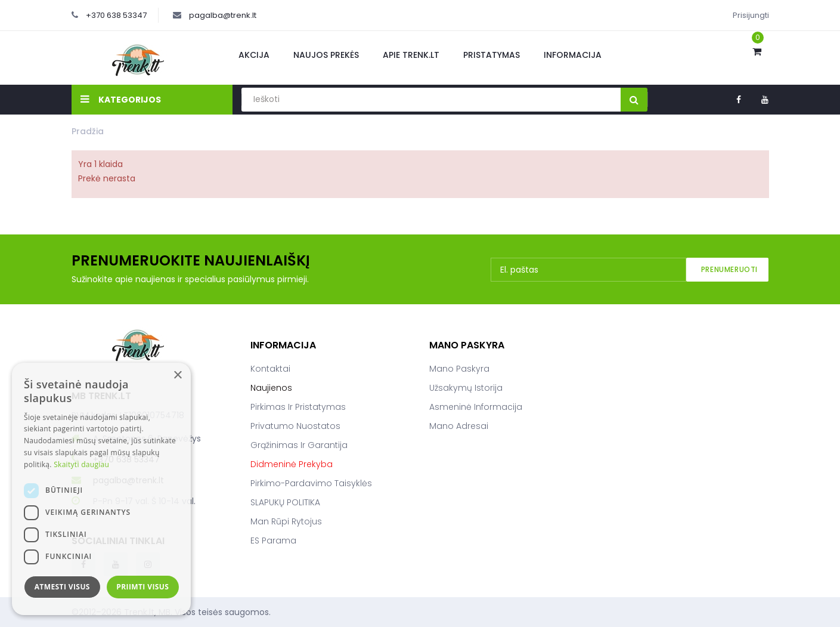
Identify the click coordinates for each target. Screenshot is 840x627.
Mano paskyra (459, 369)
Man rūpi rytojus (286, 521)
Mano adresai (459, 426)
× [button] (177, 376)
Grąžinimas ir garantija (299, 445)
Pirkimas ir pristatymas (298, 407)
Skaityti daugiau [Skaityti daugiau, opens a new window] (81, 464)
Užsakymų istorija (466, 388)
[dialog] (101, 489)
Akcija (254, 55)
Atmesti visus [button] (62, 587)
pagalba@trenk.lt (223, 15)
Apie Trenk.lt (411, 55)
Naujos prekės (326, 55)
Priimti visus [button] (142, 587)
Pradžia (88, 131)
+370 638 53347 (116, 15)
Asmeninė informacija (476, 407)
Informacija (573, 55)
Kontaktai (270, 369)
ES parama (273, 540)
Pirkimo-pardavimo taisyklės (311, 483)
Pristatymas (492, 55)
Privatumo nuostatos (295, 426)
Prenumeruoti (729, 269)
